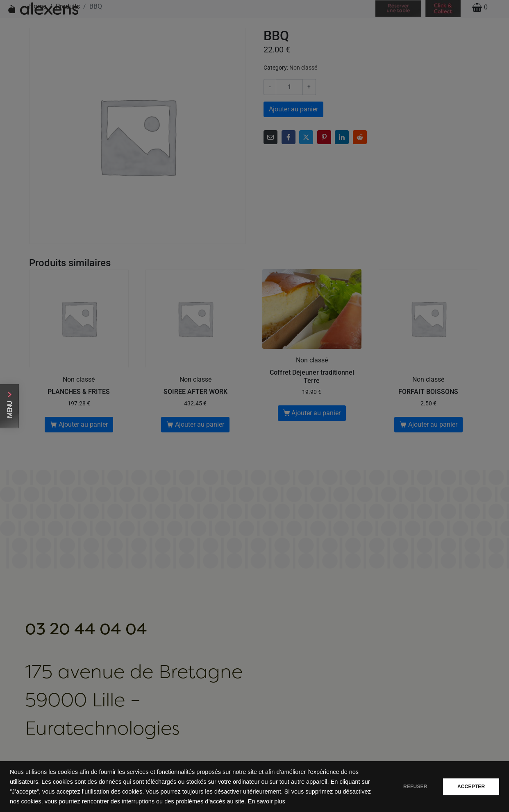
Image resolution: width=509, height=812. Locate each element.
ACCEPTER (471, 787)
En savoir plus (296, 801)
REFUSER (415, 787)
